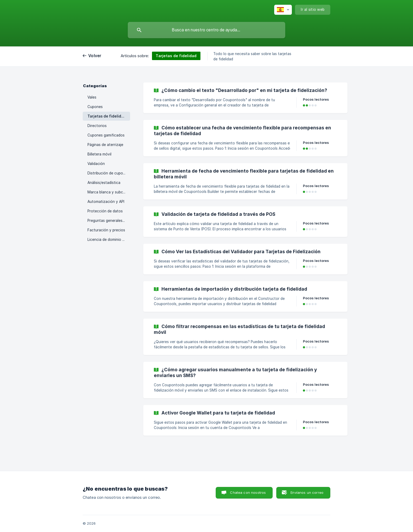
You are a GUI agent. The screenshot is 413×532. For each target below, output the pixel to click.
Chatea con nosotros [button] (248, 492)
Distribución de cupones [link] (108, 173)
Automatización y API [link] (106, 202)
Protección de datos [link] (105, 211)
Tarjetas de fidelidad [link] (107, 116)
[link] (245, 98)
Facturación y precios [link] (106, 230)
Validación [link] (96, 164)
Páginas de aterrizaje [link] (105, 145)
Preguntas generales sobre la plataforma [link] (109, 221)
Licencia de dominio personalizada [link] (109, 240)
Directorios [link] (97, 126)
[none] (283, 10)
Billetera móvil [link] (99, 154)
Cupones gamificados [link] (106, 135)
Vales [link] (92, 97)
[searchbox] (206, 30)
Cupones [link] (95, 107)
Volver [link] (95, 56)
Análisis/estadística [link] (104, 183)
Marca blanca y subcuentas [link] (109, 192)
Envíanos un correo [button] (307, 492)
